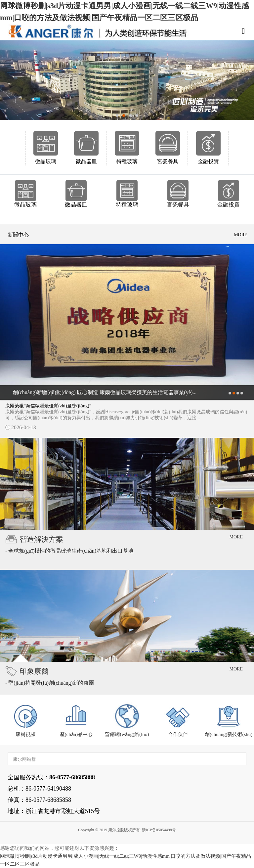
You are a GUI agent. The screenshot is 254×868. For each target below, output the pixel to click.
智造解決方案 (41, 539)
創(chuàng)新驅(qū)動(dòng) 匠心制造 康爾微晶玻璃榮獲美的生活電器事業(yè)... (105, 392)
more (240, 235)
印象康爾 (34, 671)
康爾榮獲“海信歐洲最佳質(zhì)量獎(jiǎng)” (48, 406)
